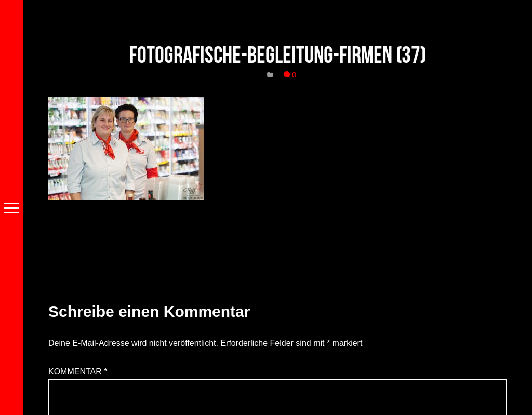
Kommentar (78, 372)
